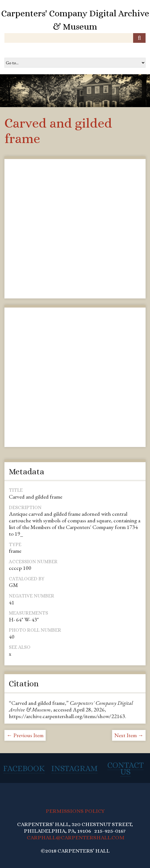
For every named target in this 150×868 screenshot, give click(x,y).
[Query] (75, 38)
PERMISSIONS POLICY (75, 811)
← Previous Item (25, 735)
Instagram (74, 768)
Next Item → (129, 735)
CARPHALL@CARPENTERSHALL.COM (76, 837)
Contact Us (126, 768)
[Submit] (139, 38)
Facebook (24, 768)
